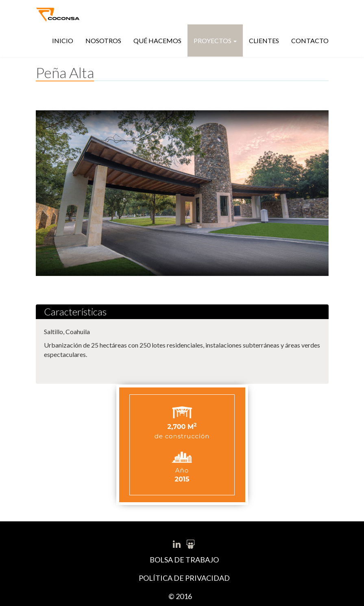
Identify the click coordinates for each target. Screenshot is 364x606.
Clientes (264, 40)
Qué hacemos (157, 40)
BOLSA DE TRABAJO (184, 560)
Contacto (310, 40)
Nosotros (103, 40)
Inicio (63, 40)
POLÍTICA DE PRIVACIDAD (184, 578)
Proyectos (215, 40)
